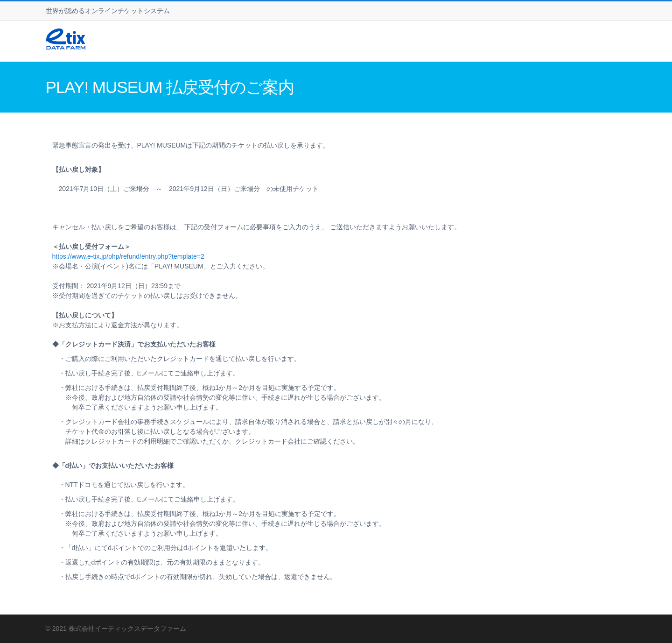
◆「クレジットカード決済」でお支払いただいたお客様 (134, 344)
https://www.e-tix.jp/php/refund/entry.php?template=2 (128, 256)
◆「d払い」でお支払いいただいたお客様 (113, 466)
